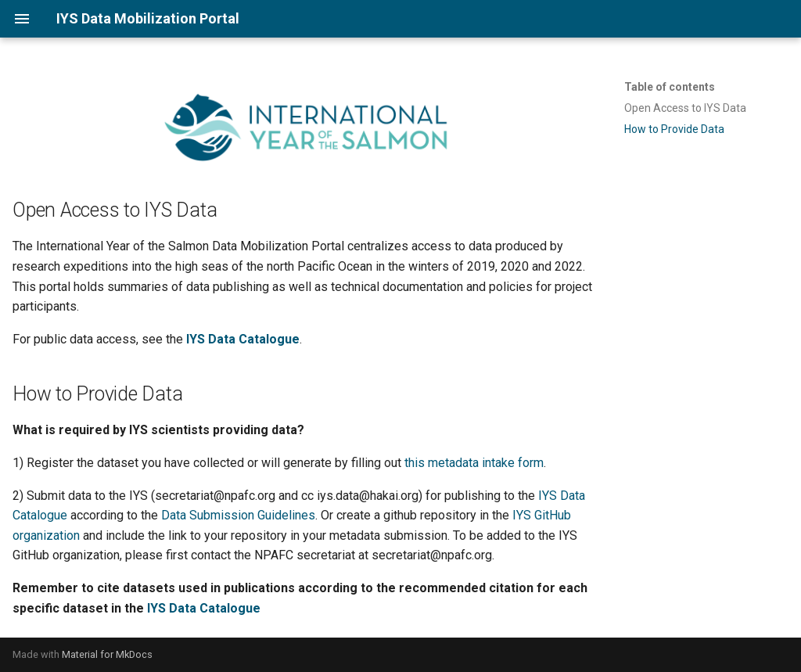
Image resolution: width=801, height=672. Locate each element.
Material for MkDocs (107, 654)
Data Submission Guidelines (238, 515)
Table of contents (670, 87)
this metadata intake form (474, 463)
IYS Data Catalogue (243, 339)
